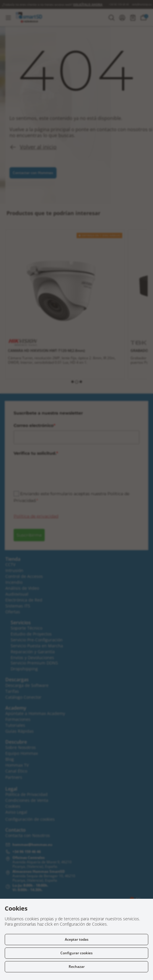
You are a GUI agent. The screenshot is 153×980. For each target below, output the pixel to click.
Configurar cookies (76, 953)
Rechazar (77, 967)
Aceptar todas (77, 939)
